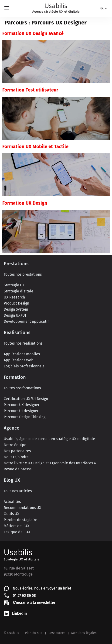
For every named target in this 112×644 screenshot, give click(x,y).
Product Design (16, 303)
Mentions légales (84, 633)
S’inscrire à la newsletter (34, 603)
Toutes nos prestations (23, 274)
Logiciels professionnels (24, 366)
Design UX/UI (15, 315)
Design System (16, 309)
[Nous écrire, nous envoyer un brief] (7, 588)
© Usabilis (11, 633)
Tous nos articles (18, 491)
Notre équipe (15, 445)
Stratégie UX (14, 285)
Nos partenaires (17, 451)
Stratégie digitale (19, 291)
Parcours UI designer (21, 411)
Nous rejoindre (16, 457)
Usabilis (18, 552)
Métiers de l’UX (17, 526)
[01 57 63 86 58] (7, 596)
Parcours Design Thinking (25, 417)
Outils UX (12, 514)
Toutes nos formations (22, 388)
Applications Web (19, 360)
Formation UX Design (25, 203)
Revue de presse (18, 469)
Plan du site (34, 633)
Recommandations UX (22, 508)
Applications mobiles (22, 354)
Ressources (57, 633)
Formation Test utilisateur (30, 90)
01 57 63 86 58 (24, 595)
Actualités (12, 502)
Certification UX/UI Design (26, 399)
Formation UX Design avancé (33, 33)
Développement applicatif (26, 321)
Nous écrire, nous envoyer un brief (42, 588)
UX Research (14, 297)
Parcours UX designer (22, 405)
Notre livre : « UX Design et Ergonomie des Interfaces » (50, 463)
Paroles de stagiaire (20, 520)
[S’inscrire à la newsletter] (7, 603)
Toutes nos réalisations (23, 343)
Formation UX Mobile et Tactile (35, 146)
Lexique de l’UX (17, 532)
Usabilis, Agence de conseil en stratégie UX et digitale (49, 439)
